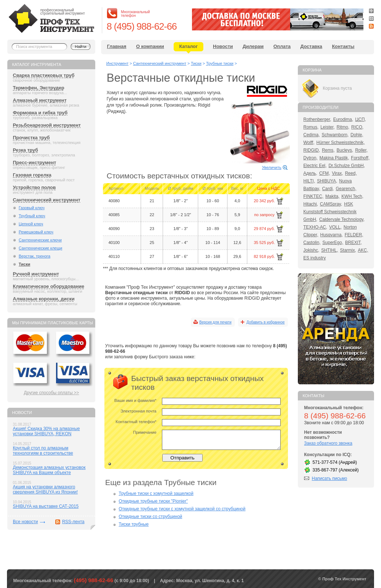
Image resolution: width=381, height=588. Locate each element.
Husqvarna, (331, 235)
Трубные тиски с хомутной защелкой (156, 493)
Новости (223, 46)
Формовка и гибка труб (40, 113)
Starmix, (348, 250)
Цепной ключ (31, 224)
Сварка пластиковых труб (44, 75)
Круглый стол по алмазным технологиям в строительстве (43, 451)
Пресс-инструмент (34, 162)
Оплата (282, 46)
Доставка (311, 46)
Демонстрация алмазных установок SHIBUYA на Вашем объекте (49, 470)
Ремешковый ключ (36, 232)
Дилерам (253, 46)
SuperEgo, (333, 243)
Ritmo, (343, 127)
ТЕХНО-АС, (315, 227)
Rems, (328, 150)
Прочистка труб (31, 138)
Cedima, (312, 135)
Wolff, (309, 143)
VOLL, (335, 227)
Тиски (24, 264)
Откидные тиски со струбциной (150, 517)
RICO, (357, 127)
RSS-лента (73, 522)
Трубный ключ (32, 216)
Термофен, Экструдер (38, 88)
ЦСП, (360, 119)
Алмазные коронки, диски (44, 299)
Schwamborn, (335, 135)
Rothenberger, (317, 119)
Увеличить (272, 167)
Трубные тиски (220, 63)
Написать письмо (329, 478)
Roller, (361, 150)
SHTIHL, (330, 250)
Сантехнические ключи (40, 240)
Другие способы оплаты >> (51, 393)
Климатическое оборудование (49, 286)
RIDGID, (312, 150)
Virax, (337, 173)
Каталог (188, 46)
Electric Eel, (315, 166)
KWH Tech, (352, 196)
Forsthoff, (360, 158)
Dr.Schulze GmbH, (347, 166)
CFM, (324, 173)
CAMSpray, (331, 204)
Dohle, (357, 135)
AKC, (363, 250)
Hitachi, (311, 204)
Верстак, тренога (34, 256)
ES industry (315, 258)
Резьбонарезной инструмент (47, 125)
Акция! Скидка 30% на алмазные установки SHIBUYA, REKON (46, 431)
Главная (117, 46)
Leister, (328, 127)
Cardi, (328, 189)
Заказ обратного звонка (328, 443)
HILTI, (309, 181)
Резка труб (25, 150)
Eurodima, (343, 119)
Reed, (351, 173)
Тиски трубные (134, 524)
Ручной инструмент (36, 274)
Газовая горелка (32, 175)
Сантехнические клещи (40, 248)
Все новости (25, 522)
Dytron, (310, 158)
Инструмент (117, 63)
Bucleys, (345, 150)
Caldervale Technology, (342, 219)
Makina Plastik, (334, 158)
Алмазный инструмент (40, 100)
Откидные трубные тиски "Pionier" (153, 501)
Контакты (343, 46)
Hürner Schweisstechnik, (341, 143)
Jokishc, (311, 250)
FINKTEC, (313, 196)
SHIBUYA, (327, 181)
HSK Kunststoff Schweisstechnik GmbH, (330, 212)
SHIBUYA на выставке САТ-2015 (46, 506)
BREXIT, (353, 243)
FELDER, (354, 235)
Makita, (332, 196)
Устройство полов (34, 187)
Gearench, (346, 189)
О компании (150, 46)
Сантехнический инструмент (47, 200)
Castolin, (312, 243)
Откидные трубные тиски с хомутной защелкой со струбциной (182, 509)
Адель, (310, 173)
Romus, (311, 127)
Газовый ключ (32, 208)
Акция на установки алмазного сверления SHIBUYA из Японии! (45, 489)
